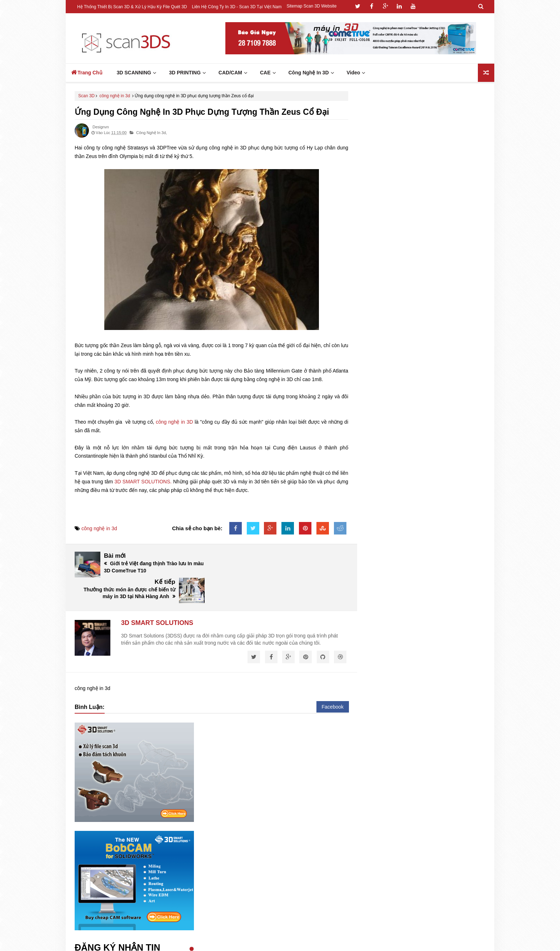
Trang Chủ (87, 72)
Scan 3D (86, 96)
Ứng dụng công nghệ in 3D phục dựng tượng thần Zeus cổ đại (202, 112)
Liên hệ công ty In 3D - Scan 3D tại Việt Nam (237, 7)
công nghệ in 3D (174, 422)
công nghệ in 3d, (151, 133)
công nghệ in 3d (115, 96)
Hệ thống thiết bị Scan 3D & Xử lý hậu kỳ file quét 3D (132, 7)
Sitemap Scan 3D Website (311, 6)
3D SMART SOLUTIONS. (143, 482)
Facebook (333, 681)
